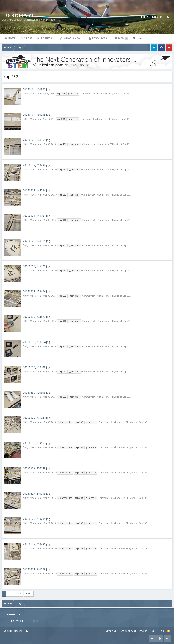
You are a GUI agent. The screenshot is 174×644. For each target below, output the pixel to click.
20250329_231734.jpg (37, 418)
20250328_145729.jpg (37, 266)
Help (152, 631)
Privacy (143, 631)
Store (28, 38)
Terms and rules (128, 631)
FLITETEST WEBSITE (16, 621)
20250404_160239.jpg (37, 115)
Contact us (111, 631)
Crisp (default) (13, 631)
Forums (46, 38)
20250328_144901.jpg (37, 216)
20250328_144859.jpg (37, 140)
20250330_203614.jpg (37, 342)
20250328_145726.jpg (37, 190)
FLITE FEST (33, 621)
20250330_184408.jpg (37, 367)
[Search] (155, 38)
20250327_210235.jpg (37, 519)
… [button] (16, 594)
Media (122, 38)
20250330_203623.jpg (37, 317)
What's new (72, 38)
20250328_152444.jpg (37, 291)
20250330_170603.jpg (37, 393)
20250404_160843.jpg (37, 89)
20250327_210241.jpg (37, 544)
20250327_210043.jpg (37, 494)
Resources (99, 38)
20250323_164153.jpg (37, 443)
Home (12, 38)
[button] (55, 38)
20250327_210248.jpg (37, 165)
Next (28, 594)
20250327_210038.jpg (37, 468)
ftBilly (26, 94)
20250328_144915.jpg (37, 241)
